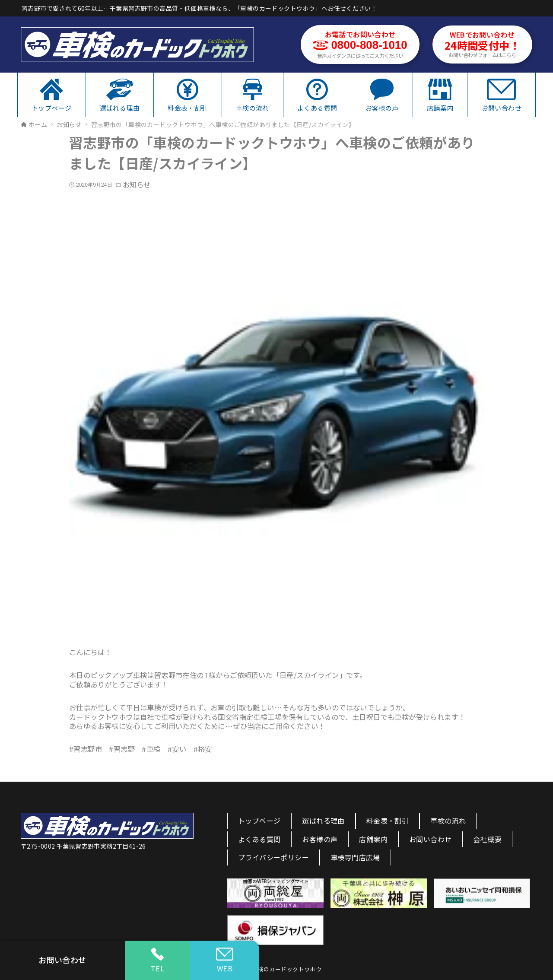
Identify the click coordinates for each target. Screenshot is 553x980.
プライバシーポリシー (273, 857)
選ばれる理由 (323, 821)
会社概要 (487, 839)
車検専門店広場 (355, 857)
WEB (225, 961)
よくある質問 (259, 839)
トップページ (259, 821)
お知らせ (137, 185)
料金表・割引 (388, 821)
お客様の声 (320, 839)
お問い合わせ (430, 839)
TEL (157, 961)
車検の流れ (448, 821)
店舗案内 (373, 839)
